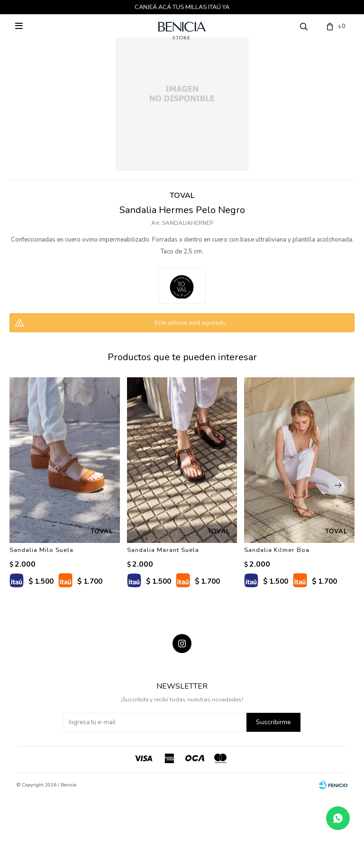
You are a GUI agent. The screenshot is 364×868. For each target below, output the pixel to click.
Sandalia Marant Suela (163, 550)
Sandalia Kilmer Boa (277, 550)
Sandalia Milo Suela (41, 550)
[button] (338, 485)
